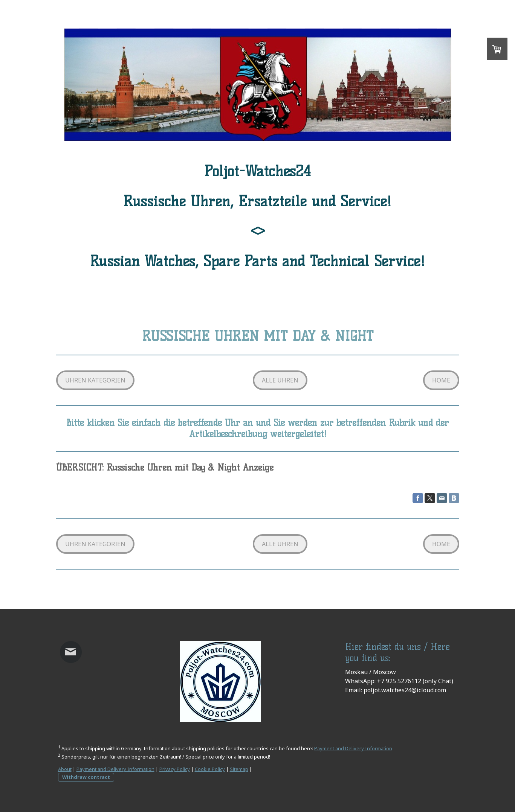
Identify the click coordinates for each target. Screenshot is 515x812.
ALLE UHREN (280, 380)
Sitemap (239, 769)
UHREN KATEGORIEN (95, 380)
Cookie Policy (210, 769)
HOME (441, 380)
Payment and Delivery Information (353, 748)
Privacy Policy (175, 769)
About (65, 769)
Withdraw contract (86, 777)
